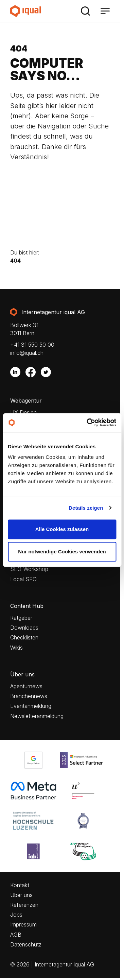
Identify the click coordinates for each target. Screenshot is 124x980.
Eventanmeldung (31, 706)
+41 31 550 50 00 (32, 345)
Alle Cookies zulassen (62, 529)
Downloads (24, 628)
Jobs (16, 915)
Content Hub (27, 606)
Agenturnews (26, 686)
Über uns (22, 675)
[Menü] (105, 11)
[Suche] (85, 11)
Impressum (23, 925)
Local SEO (23, 579)
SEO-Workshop (29, 569)
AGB (16, 935)
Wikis (16, 648)
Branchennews (29, 696)
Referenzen (24, 905)
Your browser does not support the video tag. (60, 208)
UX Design (23, 413)
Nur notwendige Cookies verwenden (62, 552)
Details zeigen (86, 508)
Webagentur (26, 401)
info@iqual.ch (27, 353)
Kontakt (20, 885)
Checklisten (24, 638)
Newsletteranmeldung (37, 716)
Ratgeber (21, 618)
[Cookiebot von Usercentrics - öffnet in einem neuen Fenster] (88, 423)
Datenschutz (26, 945)
